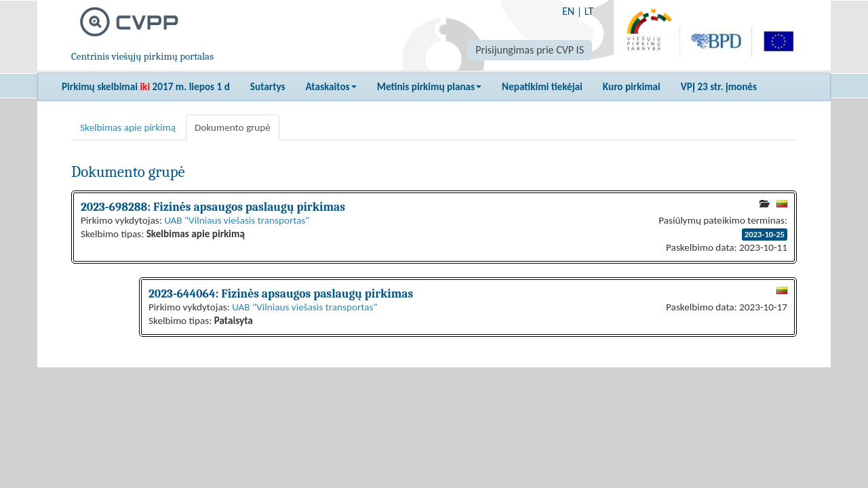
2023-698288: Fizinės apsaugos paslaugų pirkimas (213, 207)
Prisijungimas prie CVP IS (530, 50)
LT (589, 11)
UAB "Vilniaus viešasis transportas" (237, 220)
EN (568, 11)
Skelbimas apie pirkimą (128, 127)
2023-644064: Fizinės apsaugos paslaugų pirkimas (281, 293)
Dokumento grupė (233, 127)
